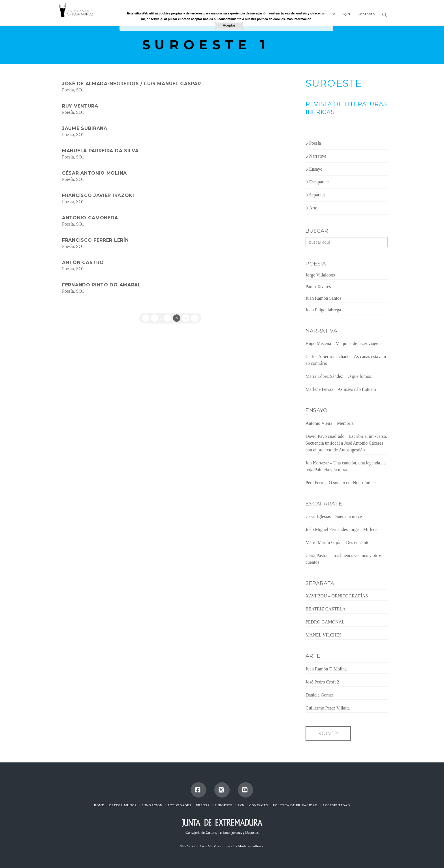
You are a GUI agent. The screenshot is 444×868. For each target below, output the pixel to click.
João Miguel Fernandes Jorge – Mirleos (341, 529)
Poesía (68, 90)
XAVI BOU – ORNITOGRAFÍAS (337, 596)
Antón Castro (83, 262)
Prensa (203, 805)
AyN (241, 805)
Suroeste (223, 805)
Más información (299, 19)
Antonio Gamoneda (90, 218)
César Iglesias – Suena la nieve (334, 516)
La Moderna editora (249, 846)
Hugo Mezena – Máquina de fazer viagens (344, 343)
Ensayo (314, 169)
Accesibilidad (336, 805)
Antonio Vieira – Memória (330, 423)
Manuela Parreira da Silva (100, 151)
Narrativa (316, 156)
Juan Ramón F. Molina (326, 669)
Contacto (259, 805)
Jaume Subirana (85, 128)
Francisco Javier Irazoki (98, 195)
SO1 (80, 90)
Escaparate (317, 182)
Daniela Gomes (320, 695)
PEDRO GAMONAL (325, 622)
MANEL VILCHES (324, 635)
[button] (383, 13)
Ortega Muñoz (123, 805)
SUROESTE (334, 83)
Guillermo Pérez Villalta (328, 708)
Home (99, 805)
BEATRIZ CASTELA (326, 609)
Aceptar (229, 25)
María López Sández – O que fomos (338, 376)
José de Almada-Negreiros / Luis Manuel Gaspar (132, 84)
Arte (311, 208)
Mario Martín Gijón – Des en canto (338, 542)
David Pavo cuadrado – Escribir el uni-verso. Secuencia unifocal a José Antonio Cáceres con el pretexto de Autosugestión (346, 443)
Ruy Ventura (80, 106)
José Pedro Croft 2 (322, 682)
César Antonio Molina (94, 173)
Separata (315, 195)
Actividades (179, 805)
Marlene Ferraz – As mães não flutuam (341, 389)
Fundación (152, 805)
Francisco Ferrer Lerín (95, 240)
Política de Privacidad (295, 805)
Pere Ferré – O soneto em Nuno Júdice (341, 483)
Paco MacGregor (213, 846)
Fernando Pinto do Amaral (102, 285)
